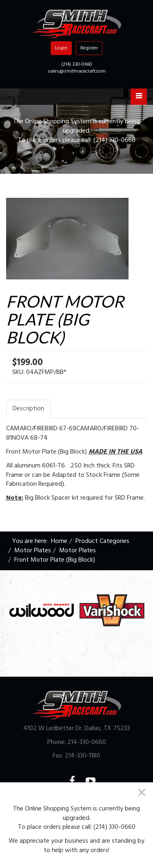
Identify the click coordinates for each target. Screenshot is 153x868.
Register (89, 48)
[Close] (142, 792)
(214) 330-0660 (77, 64)
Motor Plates (33, 551)
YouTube (96, 781)
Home (59, 541)
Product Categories (102, 541)
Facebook (77, 781)
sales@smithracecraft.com (77, 71)
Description (28, 409)
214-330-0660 (87, 742)
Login (61, 48)
